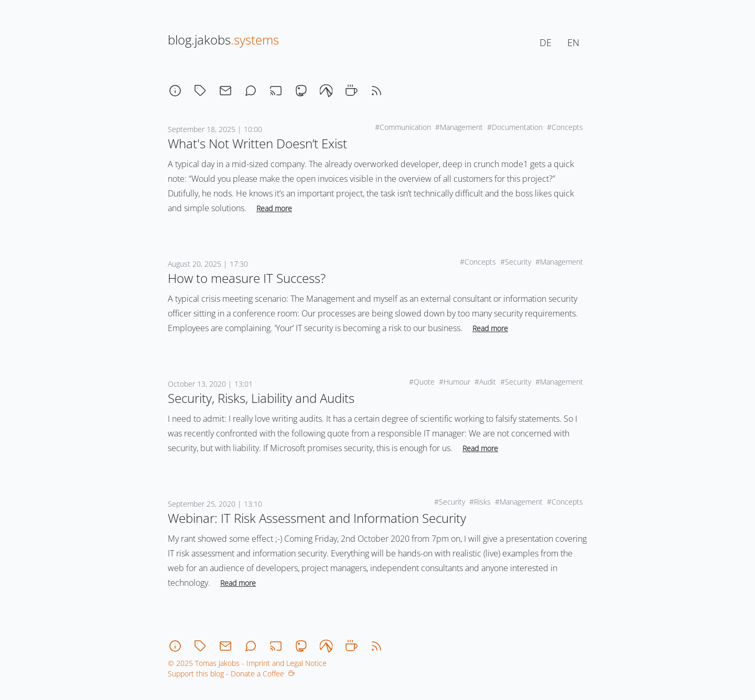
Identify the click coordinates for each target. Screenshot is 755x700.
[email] (225, 91)
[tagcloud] (200, 91)
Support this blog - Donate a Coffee (231, 674)
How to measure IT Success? (247, 278)
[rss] (376, 91)
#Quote (422, 382)
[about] (175, 91)
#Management (459, 127)
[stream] (276, 91)
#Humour (455, 382)
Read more (274, 208)
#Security (516, 262)
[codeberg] (326, 91)
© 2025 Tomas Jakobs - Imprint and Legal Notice (247, 663)
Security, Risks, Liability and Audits (261, 398)
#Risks (480, 502)
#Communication (403, 127)
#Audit (485, 382)
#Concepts (565, 127)
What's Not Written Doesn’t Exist (257, 143)
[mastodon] (301, 91)
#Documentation (515, 127)
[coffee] (351, 91)
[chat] (251, 91)
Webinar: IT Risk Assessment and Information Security (317, 518)
